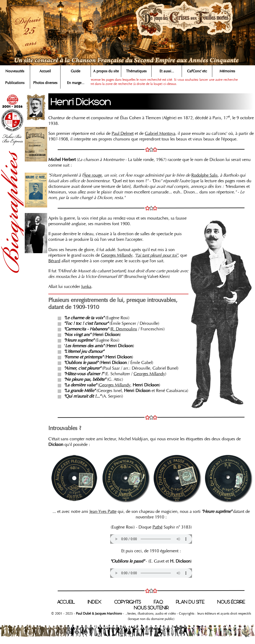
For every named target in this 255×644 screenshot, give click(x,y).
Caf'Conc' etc (197, 71)
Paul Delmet (123, 133)
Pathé (158, 527)
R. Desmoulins (124, 329)
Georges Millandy (117, 255)
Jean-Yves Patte (103, 511)
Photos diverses (45, 83)
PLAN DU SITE (190, 602)
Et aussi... (167, 71)
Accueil (45, 71)
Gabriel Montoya (160, 133)
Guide (76, 71)
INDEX (94, 602)
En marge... (76, 83)
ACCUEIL (66, 602)
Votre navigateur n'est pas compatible (151, 539)
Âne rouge (93, 175)
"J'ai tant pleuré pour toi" (156, 255)
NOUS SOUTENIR (151, 608)
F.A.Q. (158, 602)
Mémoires (227, 71)
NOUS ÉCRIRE (231, 602)
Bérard (54, 261)
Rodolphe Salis (204, 175)
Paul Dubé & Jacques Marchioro (98, 613)
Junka (86, 287)
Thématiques (136, 71)
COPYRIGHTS (127, 602)
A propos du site (106, 71)
